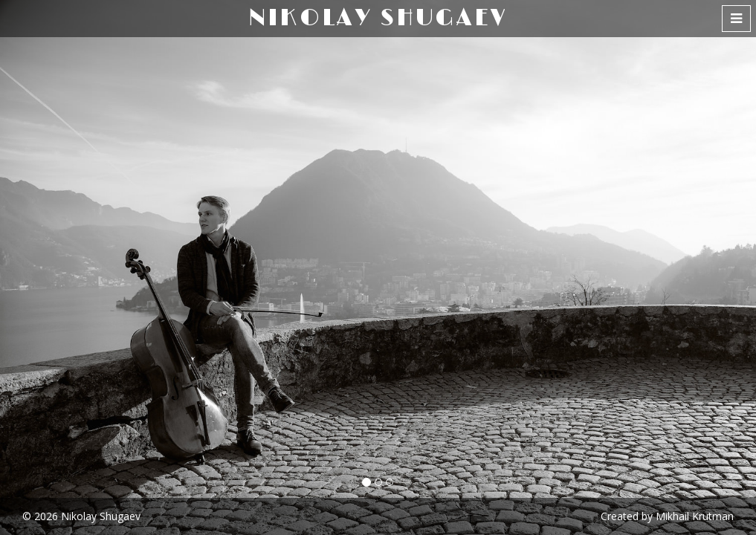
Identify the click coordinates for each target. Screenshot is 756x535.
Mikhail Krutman (695, 516)
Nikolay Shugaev (101, 516)
